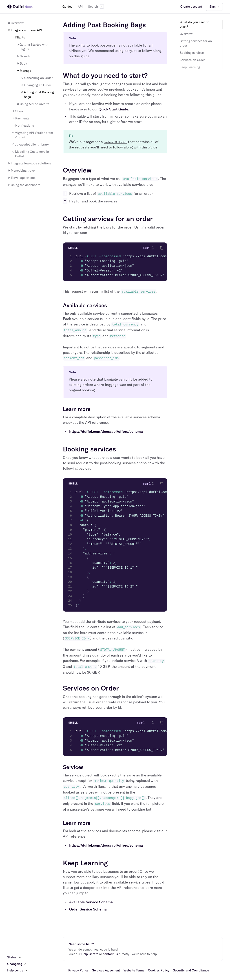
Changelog (17, 964)
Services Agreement (106, 970)
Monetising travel (21, 170)
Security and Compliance (191, 970)
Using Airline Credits (33, 104)
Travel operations (21, 178)
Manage (24, 71)
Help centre (18, 970)
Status (14, 957)
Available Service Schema (91, 902)
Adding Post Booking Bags (37, 94)
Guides (67, 7)
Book (22, 63)
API (80, 7)
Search (96, 7)
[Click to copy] (162, 248)
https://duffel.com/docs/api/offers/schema (106, 431)
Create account (191, 7)
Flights (18, 37)
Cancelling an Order (37, 78)
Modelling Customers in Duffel (30, 154)
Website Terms (134, 970)
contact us (110, 954)
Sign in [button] (214, 7)
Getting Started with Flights (32, 47)
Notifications (23, 126)
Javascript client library (30, 144)
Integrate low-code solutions (29, 163)
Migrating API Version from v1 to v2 (32, 135)
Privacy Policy (78, 970)
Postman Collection (115, 142)
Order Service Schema (88, 909)
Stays (18, 111)
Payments (21, 118)
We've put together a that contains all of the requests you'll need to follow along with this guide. (114, 144)
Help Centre (90, 954)
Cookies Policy (159, 970)
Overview (15, 23)
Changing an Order (36, 85)
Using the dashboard (24, 185)
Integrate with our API (24, 30)
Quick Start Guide (113, 109)
